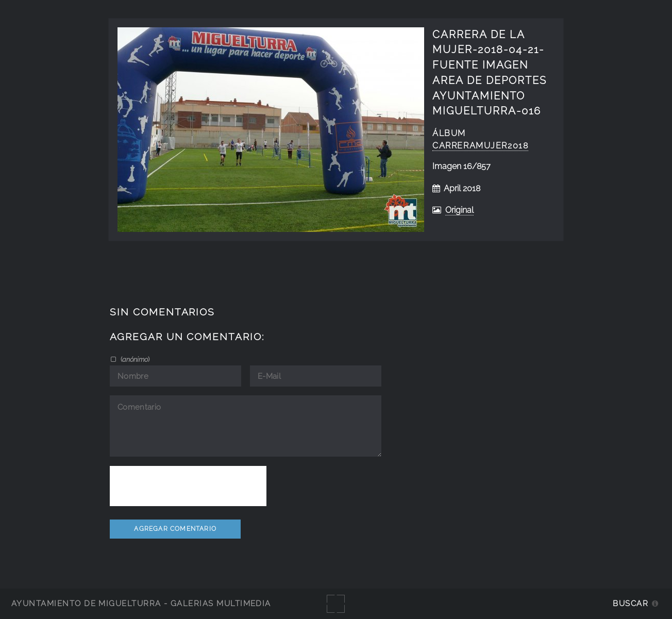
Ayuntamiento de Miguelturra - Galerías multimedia (141, 603)
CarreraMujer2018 (480, 146)
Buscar (631, 603)
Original (459, 210)
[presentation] (188, 486)
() (134, 359)
